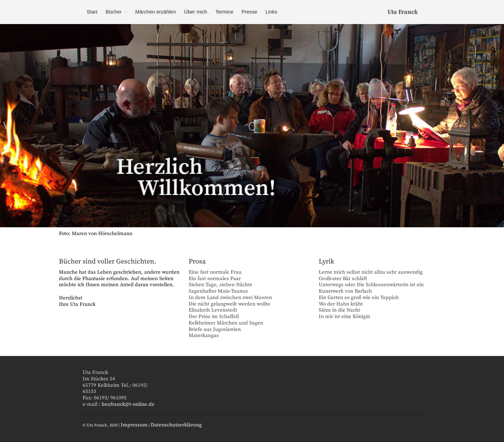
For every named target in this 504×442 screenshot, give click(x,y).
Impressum (134, 425)
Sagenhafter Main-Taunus (218, 291)
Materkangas (204, 335)
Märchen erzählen (155, 12)
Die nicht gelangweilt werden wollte (229, 304)
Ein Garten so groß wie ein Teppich (359, 298)
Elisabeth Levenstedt (213, 310)
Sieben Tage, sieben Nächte (220, 285)
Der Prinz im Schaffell (214, 317)
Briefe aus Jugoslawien (215, 329)
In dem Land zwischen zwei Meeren (230, 298)
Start (92, 12)
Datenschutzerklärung (176, 425)
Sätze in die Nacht (339, 310)
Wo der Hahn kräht (341, 304)
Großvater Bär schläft (343, 279)
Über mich (195, 12)
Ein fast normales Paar (215, 279)
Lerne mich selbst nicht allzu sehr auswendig (371, 272)
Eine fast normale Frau (215, 272)
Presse (249, 12)
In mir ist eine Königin (344, 317)
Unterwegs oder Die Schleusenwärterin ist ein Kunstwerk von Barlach (371, 288)
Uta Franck (403, 12)
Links (271, 12)
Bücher (114, 12)
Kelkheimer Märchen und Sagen (226, 323)
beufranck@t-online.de (128, 404)
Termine (224, 12)
